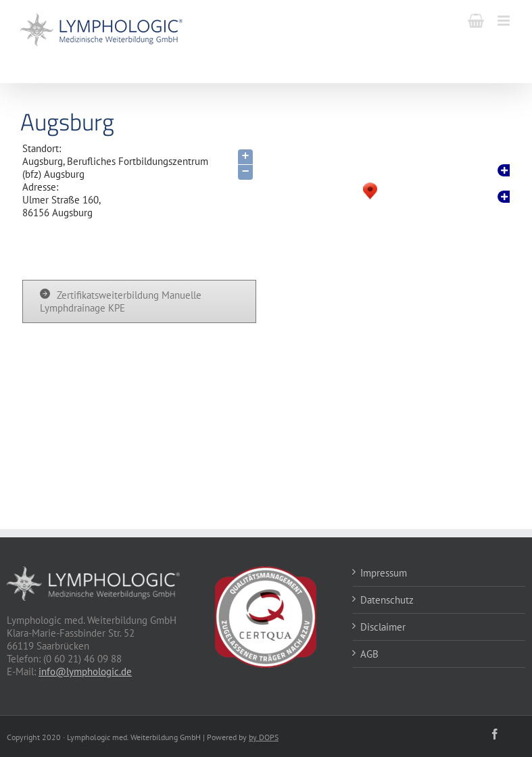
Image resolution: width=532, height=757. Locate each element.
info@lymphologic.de (85, 671)
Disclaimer (383, 627)
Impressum (384, 573)
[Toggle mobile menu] (505, 21)
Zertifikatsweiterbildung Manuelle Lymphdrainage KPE (121, 301)
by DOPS (264, 737)
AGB (369, 654)
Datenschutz (387, 600)
